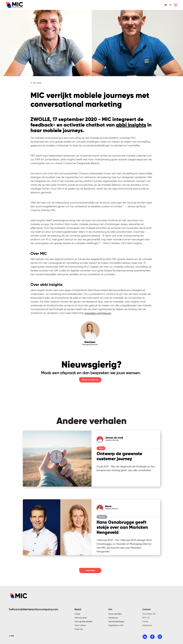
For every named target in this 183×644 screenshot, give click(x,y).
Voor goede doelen (83, 622)
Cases (77, 614)
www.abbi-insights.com (98, 313)
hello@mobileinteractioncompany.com (34, 609)
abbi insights (131, 125)
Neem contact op (90, 380)
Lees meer (90, 571)
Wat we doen (81, 618)
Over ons (79, 629)
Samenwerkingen (116, 622)
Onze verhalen (115, 614)
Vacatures (113, 618)
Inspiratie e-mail (116, 625)
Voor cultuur (80, 625)
